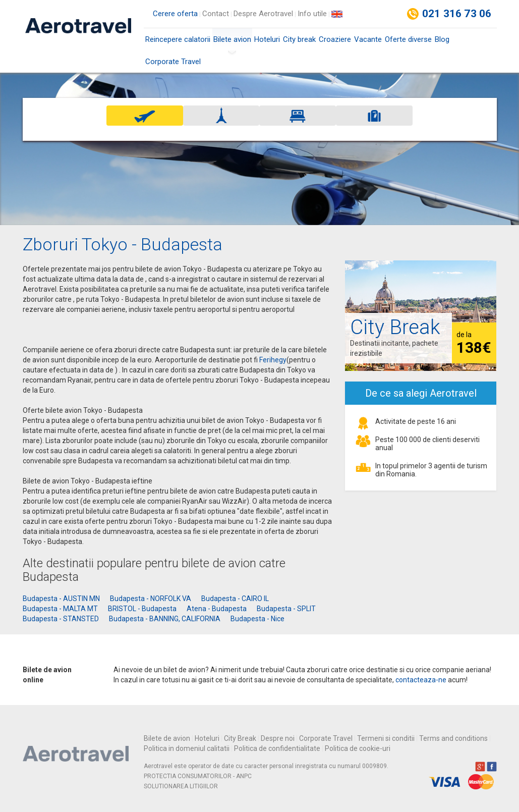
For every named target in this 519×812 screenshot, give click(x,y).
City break (299, 39)
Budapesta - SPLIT (286, 609)
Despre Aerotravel (263, 14)
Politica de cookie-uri (358, 748)
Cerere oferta (175, 14)
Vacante (368, 39)
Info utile (312, 14)
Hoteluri (267, 39)
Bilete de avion (167, 738)
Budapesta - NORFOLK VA (151, 599)
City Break (240, 738)
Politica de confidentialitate (277, 748)
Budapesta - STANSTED (61, 619)
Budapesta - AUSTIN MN (61, 599)
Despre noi (278, 738)
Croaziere (335, 39)
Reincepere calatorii (178, 39)
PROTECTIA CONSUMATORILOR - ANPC (198, 776)
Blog (442, 39)
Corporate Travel (173, 62)
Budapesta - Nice (257, 619)
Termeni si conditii (386, 738)
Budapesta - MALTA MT (60, 609)
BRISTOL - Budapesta (142, 609)
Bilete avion (232, 43)
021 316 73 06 (457, 14)
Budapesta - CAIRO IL (235, 599)
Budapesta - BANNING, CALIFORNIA (165, 619)
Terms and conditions (453, 738)
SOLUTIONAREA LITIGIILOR (181, 786)
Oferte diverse (408, 39)
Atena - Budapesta (217, 609)
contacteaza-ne (421, 680)
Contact (216, 14)
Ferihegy (273, 360)
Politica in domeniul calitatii (187, 748)
